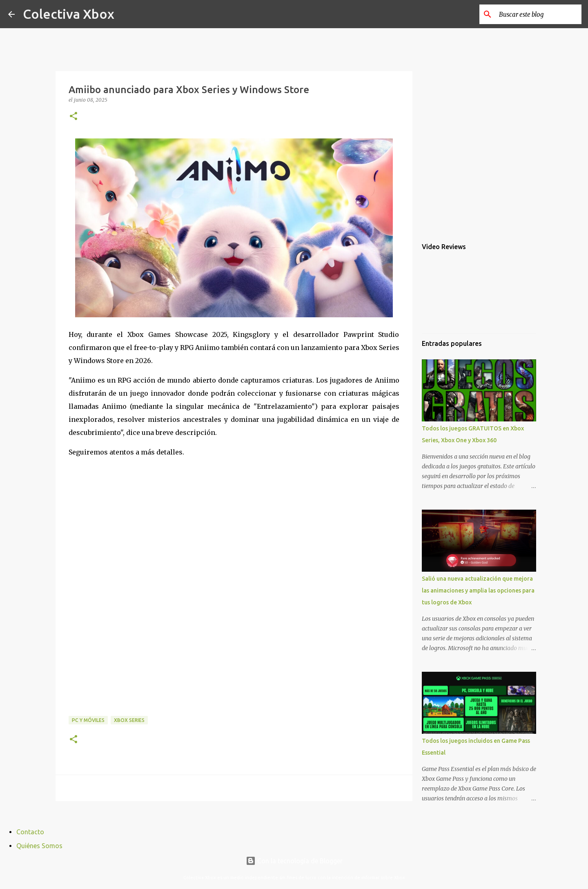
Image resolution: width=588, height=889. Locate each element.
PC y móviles (88, 720)
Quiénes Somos (39, 846)
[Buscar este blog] (539, 14)
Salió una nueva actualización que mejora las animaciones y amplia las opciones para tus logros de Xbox (478, 590)
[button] (73, 117)
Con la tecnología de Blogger (294, 861)
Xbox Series (129, 720)
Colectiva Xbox (69, 14)
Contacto (30, 832)
